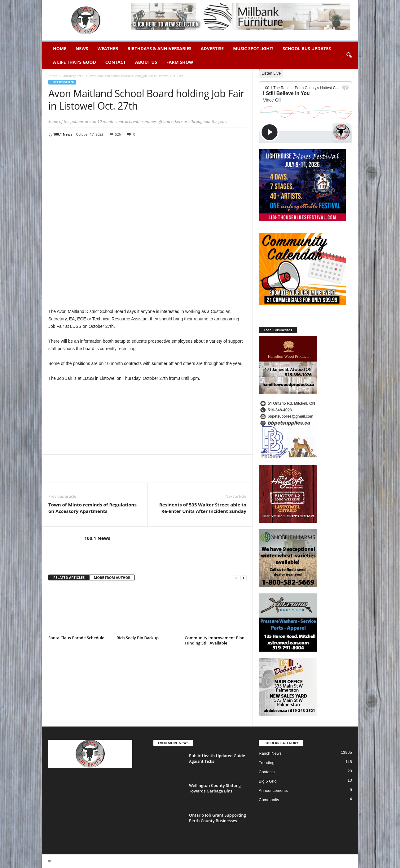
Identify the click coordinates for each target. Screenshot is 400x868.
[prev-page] (236, 578)
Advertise (212, 48)
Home (60, 48)
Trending (267, 763)
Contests (267, 772)
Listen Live (271, 73)
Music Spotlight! (253, 48)
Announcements (273, 790)
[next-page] (244, 578)
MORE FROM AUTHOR (112, 577)
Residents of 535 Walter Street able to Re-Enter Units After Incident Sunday (203, 508)
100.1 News (62, 134)
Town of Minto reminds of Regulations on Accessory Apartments (92, 508)
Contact (116, 62)
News (82, 48)
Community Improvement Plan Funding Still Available (215, 640)
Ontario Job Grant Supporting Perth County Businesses (218, 818)
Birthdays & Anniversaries (159, 48)
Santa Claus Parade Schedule (76, 638)
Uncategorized (73, 76)
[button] (349, 55)
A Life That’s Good (75, 62)
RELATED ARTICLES (69, 577)
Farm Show (180, 62)
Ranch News (270, 753)
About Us (146, 62)
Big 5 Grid (268, 781)
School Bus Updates (307, 48)
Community (269, 800)
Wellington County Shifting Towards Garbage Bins (215, 788)
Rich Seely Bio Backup (138, 638)
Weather (108, 48)
